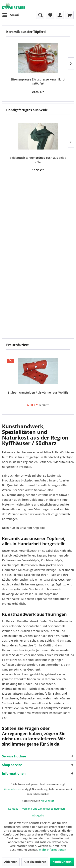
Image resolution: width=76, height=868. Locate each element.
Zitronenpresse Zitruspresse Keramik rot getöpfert (38, 81)
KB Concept (47, 801)
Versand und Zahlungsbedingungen (44, 809)
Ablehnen (11, 862)
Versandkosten (13, 789)
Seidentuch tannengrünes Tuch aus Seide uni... (38, 160)
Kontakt (13, 809)
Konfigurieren (62, 862)
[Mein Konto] (60, 15)
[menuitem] (11, 15)
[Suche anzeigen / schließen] (40, 15)
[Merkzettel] (50, 15)
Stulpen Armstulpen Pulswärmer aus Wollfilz (38, 392)
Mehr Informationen (53, 850)
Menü (11, 15)
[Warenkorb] (70, 15)
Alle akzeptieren (35, 862)
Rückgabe (38, 815)
